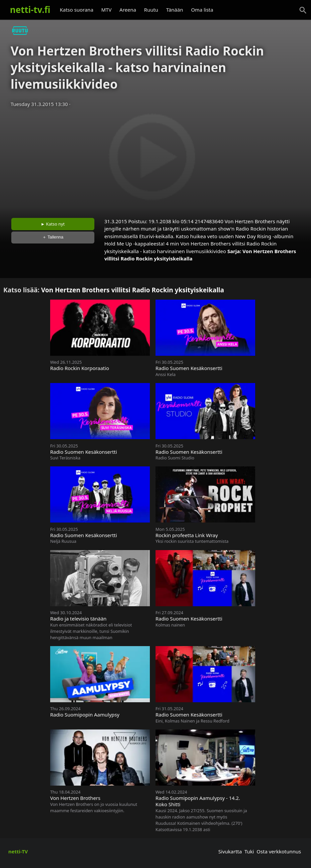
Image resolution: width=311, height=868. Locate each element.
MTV (106, 10)
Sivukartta (230, 851)
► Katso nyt (53, 224)
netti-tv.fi (30, 10)
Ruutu (151, 10)
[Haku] (303, 10)
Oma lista (202, 10)
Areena (128, 10)
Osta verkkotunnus (279, 851)
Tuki (249, 851)
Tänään (175, 10)
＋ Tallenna (53, 237)
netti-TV (18, 851)
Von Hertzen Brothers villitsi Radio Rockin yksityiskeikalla (133, 290)
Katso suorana (77, 10)
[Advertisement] (155, 160)
